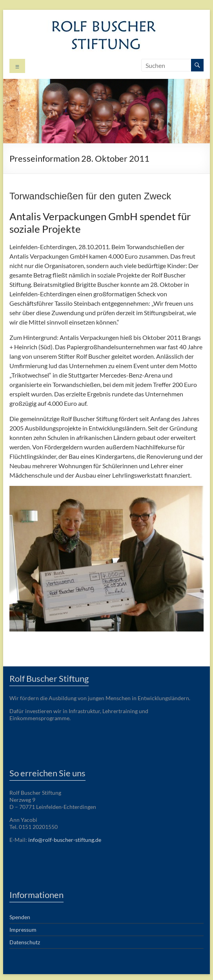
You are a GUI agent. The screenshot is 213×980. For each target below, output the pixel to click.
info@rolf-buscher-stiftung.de (65, 840)
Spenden (20, 917)
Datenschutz (25, 942)
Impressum (23, 930)
